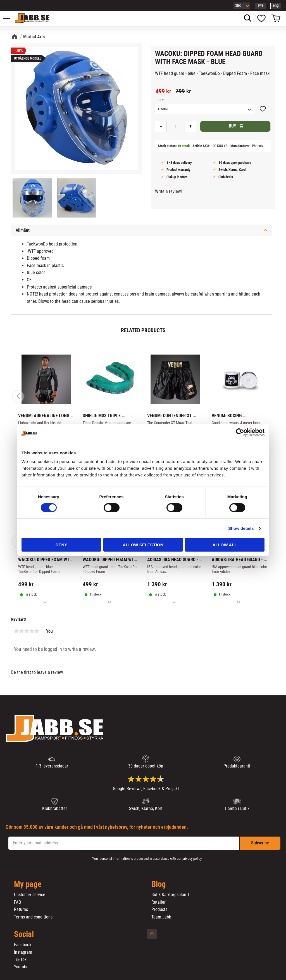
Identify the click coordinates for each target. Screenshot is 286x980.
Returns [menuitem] (21, 910)
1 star (16, 631)
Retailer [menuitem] (159, 902)
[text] (163, 91)
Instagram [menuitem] (23, 952)
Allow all (225, 545)
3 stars (27, 631)
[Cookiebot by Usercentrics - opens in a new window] (240, 432)
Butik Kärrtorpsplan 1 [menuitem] (171, 895)
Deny (61, 545)
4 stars (32, 631)
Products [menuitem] (159, 910)
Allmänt (23, 230)
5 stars (37, 631)
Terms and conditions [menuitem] (33, 917)
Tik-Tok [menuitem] (20, 960)
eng (276, 5)
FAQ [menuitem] (18, 902)
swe (261, 5)
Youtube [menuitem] (21, 967)
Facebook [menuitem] (23, 945)
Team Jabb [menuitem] (161, 917)
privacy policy (192, 859)
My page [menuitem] (28, 884)
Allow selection (143, 545)
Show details (241, 528)
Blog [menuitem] (159, 884)
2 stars (22, 631)
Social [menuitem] (24, 934)
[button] (9, 18)
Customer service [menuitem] (30, 895)
